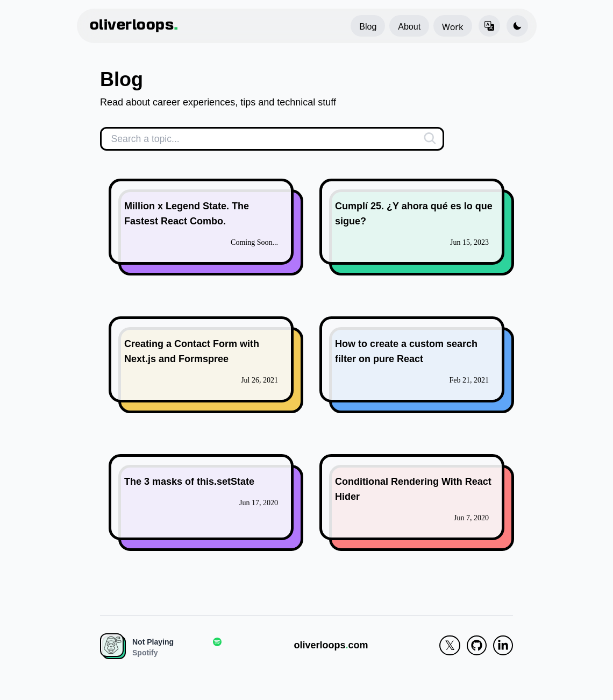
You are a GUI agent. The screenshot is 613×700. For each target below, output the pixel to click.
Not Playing (153, 642)
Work (452, 27)
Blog (368, 27)
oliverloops (134, 26)
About (409, 27)
